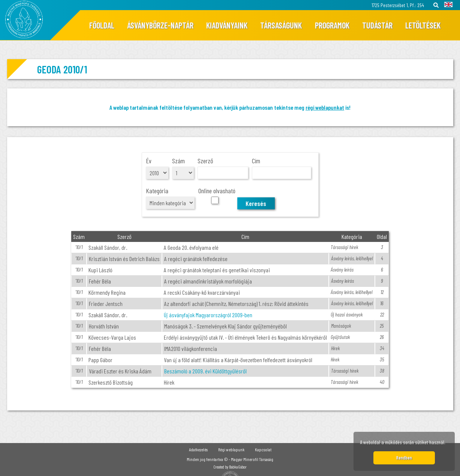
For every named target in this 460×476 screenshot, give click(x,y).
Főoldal (102, 25)
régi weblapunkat (325, 107)
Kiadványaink (227, 25)
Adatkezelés (198, 449)
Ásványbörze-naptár (160, 25)
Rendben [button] (404, 458)
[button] (448, 443)
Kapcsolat (263, 449)
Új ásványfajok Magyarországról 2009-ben (208, 315)
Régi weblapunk (231, 449)
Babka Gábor (238, 467)
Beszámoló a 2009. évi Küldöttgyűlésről (205, 371)
